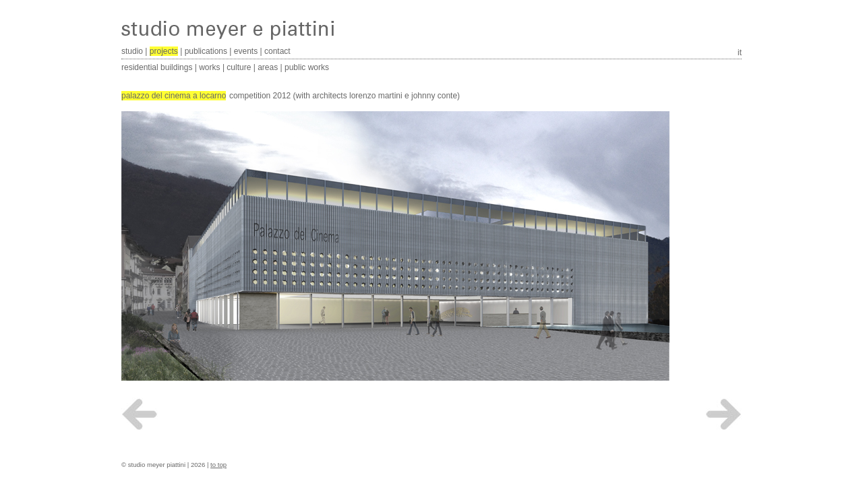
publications (206, 51)
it (740, 53)
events (246, 51)
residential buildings (157, 67)
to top (218, 465)
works (209, 67)
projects (164, 51)
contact (277, 51)
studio (132, 51)
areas (268, 67)
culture (239, 67)
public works (307, 67)
